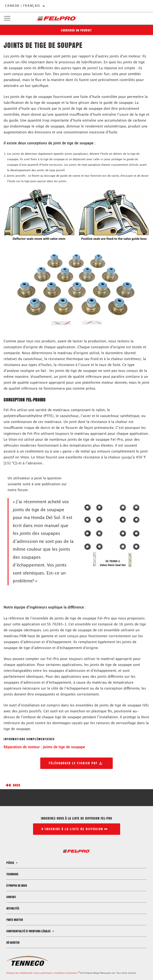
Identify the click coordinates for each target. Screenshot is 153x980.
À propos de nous (17, 886)
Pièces (13, 863)
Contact (11, 897)
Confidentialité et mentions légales (31, 931)
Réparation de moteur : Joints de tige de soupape (44, 747)
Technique (12, 874)
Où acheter (13, 943)
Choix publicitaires (43, 973)
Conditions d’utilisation (66, 973)
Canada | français (23, 6)
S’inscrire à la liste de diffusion (72, 829)
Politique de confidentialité (19, 973)
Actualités (13, 908)
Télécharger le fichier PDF (73, 763)
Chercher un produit (76, 30)
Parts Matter (15, 920)
